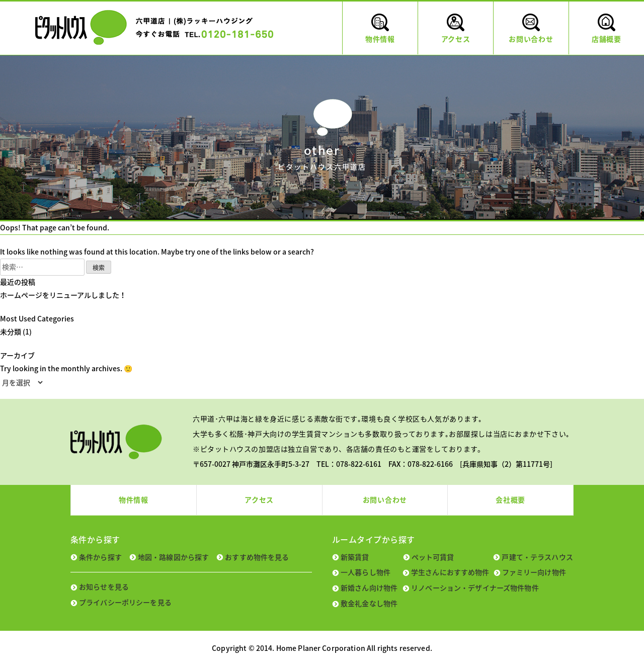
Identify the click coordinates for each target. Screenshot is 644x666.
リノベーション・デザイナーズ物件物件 (475, 588)
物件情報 (134, 499)
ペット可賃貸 (433, 557)
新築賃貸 (355, 557)
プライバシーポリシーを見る (125, 602)
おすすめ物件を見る (257, 557)
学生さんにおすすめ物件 (450, 572)
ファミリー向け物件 (534, 572)
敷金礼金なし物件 (369, 603)
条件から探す (100, 557)
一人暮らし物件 (366, 572)
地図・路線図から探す (173, 557)
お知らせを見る (104, 587)
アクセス (259, 499)
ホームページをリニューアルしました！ (63, 295)
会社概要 (510, 499)
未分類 (11, 331)
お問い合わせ (385, 499)
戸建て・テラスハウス (537, 557)
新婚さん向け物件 (369, 588)
